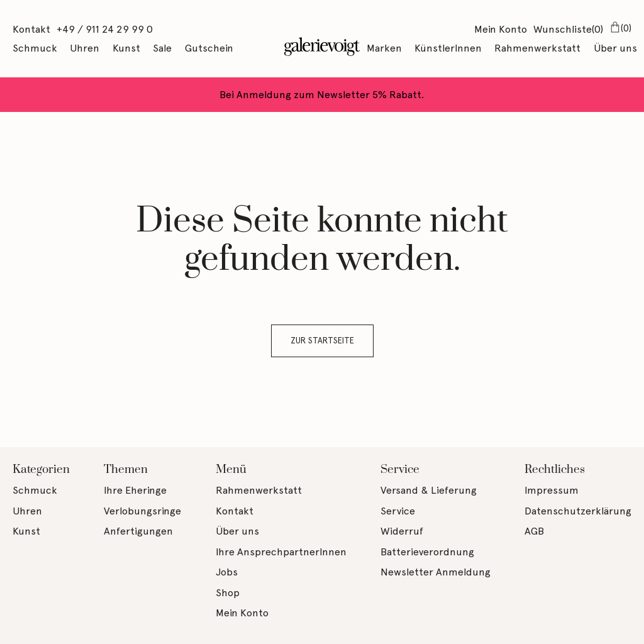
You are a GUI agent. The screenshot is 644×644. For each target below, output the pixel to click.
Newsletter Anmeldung (436, 572)
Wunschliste (568, 30)
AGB (534, 531)
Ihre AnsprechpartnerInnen (281, 552)
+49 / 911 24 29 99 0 (105, 29)
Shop (228, 593)
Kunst (126, 48)
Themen (126, 469)
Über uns (615, 48)
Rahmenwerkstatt (537, 48)
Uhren (85, 48)
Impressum (552, 490)
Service (400, 469)
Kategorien (41, 469)
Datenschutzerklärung (578, 511)
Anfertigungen (138, 531)
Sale (162, 48)
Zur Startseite (322, 340)
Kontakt (31, 29)
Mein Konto (501, 29)
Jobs (227, 572)
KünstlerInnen (448, 48)
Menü (231, 469)
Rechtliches (555, 469)
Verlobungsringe (142, 511)
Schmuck (35, 48)
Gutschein (209, 48)
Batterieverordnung (427, 552)
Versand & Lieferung (429, 490)
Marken (384, 48)
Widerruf (402, 531)
